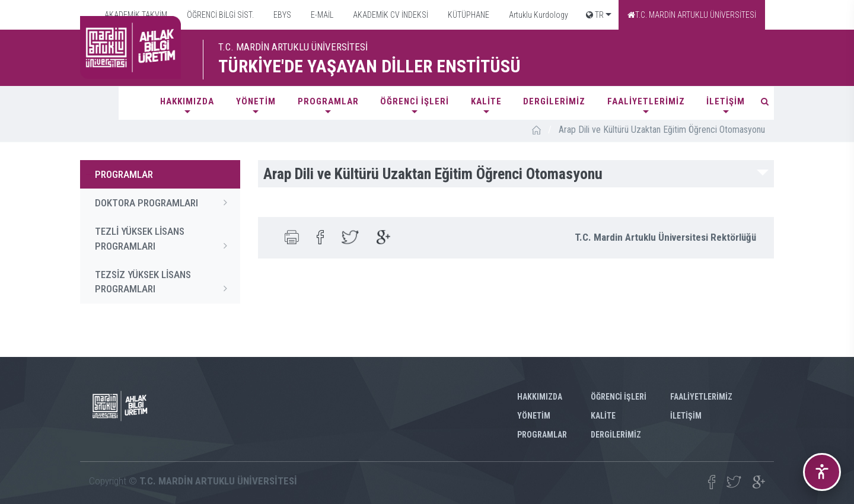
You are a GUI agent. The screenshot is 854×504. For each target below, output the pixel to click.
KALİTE (486, 101)
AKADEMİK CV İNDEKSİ (390, 15)
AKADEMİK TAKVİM (135, 15)
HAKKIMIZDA (187, 101)
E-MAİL (321, 15)
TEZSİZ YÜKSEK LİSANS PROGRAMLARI (165, 282)
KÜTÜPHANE (468, 15)
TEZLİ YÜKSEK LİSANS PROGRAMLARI (165, 239)
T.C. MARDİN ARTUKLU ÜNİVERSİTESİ (692, 15)
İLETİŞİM (726, 101)
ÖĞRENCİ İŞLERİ (415, 101)
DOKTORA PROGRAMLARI (165, 202)
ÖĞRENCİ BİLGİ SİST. (219, 15)
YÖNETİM (256, 101)
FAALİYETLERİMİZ (646, 101)
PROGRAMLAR (328, 101)
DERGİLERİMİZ (554, 101)
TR (595, 15)
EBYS (281, 15)
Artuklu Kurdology (538, 15)
